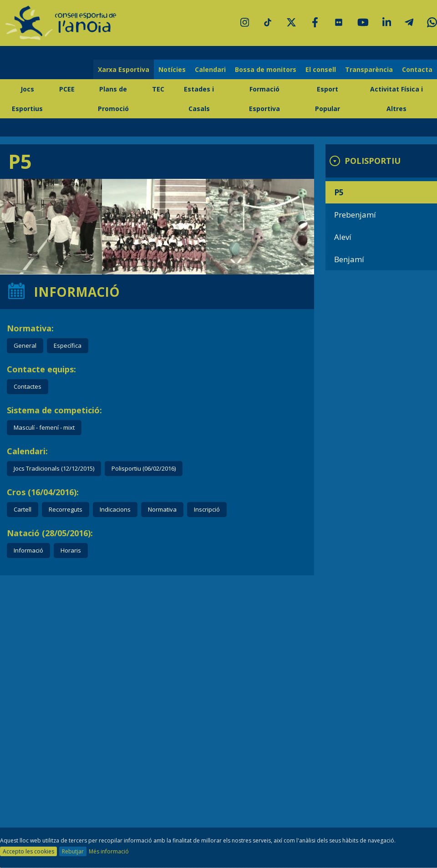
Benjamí (349, 259)
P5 (339, 192)
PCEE (67, 89)
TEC (158, 89)
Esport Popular (328, 99)
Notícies (172, 69)
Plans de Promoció (113, 99)
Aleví (343, 237)
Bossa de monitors (266, 69)
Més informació (109, 851)
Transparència (369, 69)
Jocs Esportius (27, 99)
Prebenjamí (355, 215)
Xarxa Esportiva (124, 69)
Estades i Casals (199, 99)
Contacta (417, 69)
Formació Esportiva (264, 99)
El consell (321, 69)
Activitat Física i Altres (396, 99)
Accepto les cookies (28, 851)
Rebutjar (73, 851)
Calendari (210, 69)
